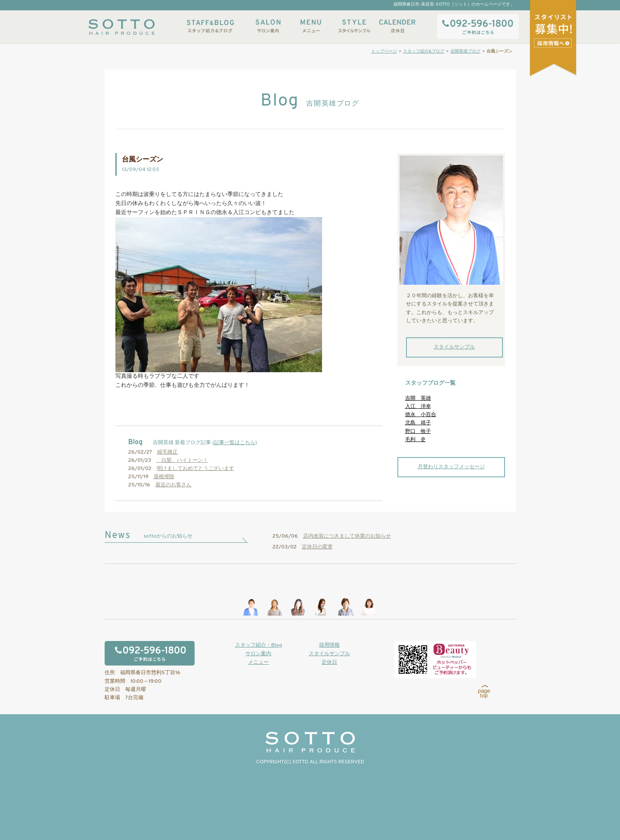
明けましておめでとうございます (195, 469)
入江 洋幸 (418, 407)
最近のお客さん (174, 485)
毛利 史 (415, 440)
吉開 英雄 (418, 398)
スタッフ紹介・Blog (259, 645)
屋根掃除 (164, 477)
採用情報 (329, 645)
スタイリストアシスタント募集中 (554, 43)
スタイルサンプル (354, 26)
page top (484, 692)
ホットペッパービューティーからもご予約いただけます (435, 660)
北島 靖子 (418, 423)
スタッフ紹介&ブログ (210, 26)
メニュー (311, 26)
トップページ (384, 51)
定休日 (329, 663)
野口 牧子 (418, 432)
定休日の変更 (317, 547)
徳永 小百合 (421, 415)
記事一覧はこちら (235, 443)
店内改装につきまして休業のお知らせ (347, 536)
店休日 (397, 26)
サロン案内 (268, 26)
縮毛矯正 (167, 452)
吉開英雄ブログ (465, 51)
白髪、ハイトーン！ (182, 460)
